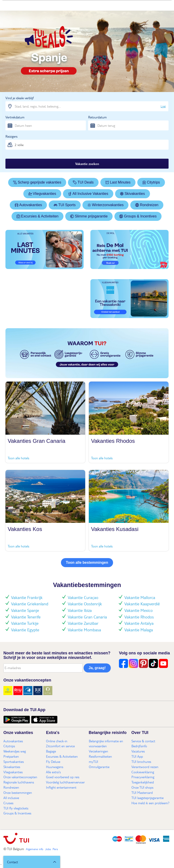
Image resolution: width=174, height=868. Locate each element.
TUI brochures (141, 762)
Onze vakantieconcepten (20, 777)
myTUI (93, 762)
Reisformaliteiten (100, 756)
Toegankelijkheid (143, 782)
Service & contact (143, 741)
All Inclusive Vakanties (88, 194)
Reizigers (11, 136)
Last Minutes (118, 182)
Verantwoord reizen (145, 767)
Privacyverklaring (143, 777)
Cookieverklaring (143, 772)
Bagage (51, 751)
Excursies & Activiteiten (37, 216)
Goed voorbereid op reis (63, 777)
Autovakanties (28, 205)
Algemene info (35, 849)
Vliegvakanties (42, 194)
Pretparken (11, 756)
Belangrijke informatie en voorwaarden (106, 744)
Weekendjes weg (15, 751)
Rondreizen (147, 205)
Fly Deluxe (53, 762)
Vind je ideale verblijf (20, 98)
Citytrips (151, 182)
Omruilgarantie (99, 767)
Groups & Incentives (138, 216)
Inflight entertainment (61, 787)
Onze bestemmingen (18, 793)
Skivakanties (133, 194)
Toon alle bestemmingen (87, 563)
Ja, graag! (97, 668)
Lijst (163, 106)
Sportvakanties (14, 762)
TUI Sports (65, 205)
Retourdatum (97, 117)
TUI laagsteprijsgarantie (147, 798)
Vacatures (138, 751)
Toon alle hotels (18, 458)
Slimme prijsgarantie (89, 216)
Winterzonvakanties (106, 205)
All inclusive (11, 798)
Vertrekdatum (15, 117)
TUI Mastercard (142, 793)
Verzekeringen (98, 751)
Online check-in (57, 741)
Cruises (8, 803)
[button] (32, 862)
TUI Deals (83, 182)
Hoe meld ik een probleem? (150, 803)
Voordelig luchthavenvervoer (65, 782)
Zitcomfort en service (60, 746)
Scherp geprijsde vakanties (37, 182)
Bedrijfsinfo (139, 746)
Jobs (48, 849)
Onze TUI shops (142, 787)
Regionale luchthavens (19, 782)
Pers (55, 849)
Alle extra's (53, 772)
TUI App (137, 756)
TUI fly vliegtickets (16, 808)
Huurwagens (55, 767)
